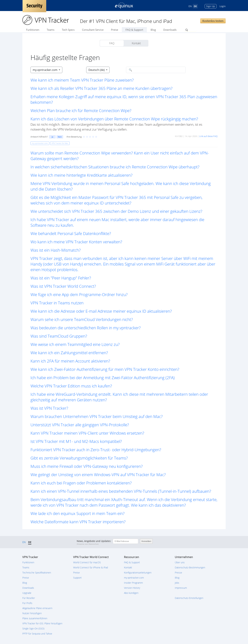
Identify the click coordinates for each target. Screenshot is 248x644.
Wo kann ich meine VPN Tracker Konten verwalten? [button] (76, 242)
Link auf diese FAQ (208, 136)
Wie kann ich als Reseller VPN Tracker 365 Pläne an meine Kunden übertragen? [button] (101, 88)
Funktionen (33, 30)
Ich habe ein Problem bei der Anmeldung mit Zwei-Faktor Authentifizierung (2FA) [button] (103, 378)
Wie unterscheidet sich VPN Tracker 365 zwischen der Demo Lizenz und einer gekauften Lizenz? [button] (116, 211)
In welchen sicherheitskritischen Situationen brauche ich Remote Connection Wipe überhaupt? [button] (115, 167)
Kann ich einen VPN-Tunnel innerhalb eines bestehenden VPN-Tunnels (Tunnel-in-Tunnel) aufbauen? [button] (121, 491)
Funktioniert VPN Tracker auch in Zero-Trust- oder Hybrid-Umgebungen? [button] (96, 450)
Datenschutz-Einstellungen (189, 598)
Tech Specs (68, 30)
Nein (60, 137)
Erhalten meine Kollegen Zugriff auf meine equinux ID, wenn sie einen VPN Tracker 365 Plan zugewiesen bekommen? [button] (124, 99)
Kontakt (136, 43)
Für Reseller (29, 598)
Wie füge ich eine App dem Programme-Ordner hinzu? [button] (79, 294)
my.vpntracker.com (134, 578)
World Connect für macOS (87, 562)
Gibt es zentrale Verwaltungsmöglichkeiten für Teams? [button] (79, 458)
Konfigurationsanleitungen (138, 573)
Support (77, 578)
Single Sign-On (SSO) (33, 628)
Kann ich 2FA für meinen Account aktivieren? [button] (70, 361)
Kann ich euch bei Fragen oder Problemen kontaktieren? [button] (81, 483)
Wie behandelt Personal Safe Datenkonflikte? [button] (71, 233)
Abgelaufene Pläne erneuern (37, 608)
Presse (178, 573)
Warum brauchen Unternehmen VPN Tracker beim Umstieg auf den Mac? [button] (97, 416)
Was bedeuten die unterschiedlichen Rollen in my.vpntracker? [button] (86, 328)
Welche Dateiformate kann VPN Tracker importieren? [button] (78, 522)
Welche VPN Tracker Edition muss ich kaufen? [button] (71, 386)
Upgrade (27, 593)
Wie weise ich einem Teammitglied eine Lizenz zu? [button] (75, 344)
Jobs (177, 583)
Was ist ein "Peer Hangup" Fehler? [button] (61, 278)
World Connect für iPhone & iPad (91, 567)
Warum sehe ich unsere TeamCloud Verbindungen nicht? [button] (82, 319)
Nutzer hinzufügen (32, 613)
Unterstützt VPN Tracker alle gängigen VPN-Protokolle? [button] (80, 425)
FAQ (112, 43)
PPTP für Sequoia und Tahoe (37, 634)
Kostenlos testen (213, 21)
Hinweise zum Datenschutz (88, 544)
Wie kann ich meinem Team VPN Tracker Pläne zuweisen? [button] (82, 80)
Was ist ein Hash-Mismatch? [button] (56, 250)
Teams (51, 30)
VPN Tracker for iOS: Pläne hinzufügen (42, 623)
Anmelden (146, 541)
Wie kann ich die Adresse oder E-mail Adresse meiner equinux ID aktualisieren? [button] (101, 311)
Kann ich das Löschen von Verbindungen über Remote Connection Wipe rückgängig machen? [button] (114, 119)
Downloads (170, 30)
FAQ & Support (134, 30)
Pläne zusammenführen (35, 618)
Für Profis (27, 603)
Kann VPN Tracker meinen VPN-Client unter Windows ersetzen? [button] (87, 433)
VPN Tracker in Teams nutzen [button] (57, 303)
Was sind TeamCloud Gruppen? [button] (59, 336)
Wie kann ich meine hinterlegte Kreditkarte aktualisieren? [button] (81, 175)
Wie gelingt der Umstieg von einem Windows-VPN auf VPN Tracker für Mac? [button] (98, 475)
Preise (115, 30)
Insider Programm (133, 583)
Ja (52, 137)
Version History (132, 588)
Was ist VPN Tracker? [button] (49, 408)
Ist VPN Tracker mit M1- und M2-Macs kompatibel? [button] (76, 441)
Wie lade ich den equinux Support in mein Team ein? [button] (77, 513)
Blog (153, 30)
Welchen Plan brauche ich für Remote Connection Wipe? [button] (81, 110)
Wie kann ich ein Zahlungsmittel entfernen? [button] (69, 353)
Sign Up (211, 6)
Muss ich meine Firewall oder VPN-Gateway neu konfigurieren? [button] (87, 466)
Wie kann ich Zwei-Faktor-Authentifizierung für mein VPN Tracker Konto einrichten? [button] (105, 369)
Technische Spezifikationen (37, 573)
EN (190, 6)
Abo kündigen (131, 593)
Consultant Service (93, 30)
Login (223, 6)
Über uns (180, 562)
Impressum (181, 588)
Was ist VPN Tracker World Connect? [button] (63, 286)
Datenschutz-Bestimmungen (190, 567)
